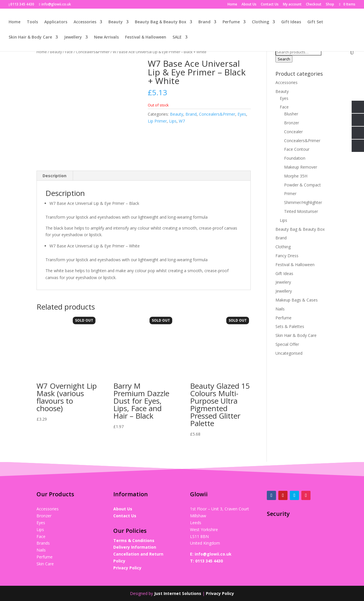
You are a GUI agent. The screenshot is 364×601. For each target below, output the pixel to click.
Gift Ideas (291, 22)
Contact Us (270, 5)
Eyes (242, 114)
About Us (249, 5)
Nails (280, 309)
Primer (290, 193)
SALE (177, 37)
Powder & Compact (302, 185)
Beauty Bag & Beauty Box (161, 22)
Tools (32, 22)
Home (232, 5)
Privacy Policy (127, 568)
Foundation (295, 158)
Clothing (260, 22)
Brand (204, 22)
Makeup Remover (301, 167)
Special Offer (287, 344)
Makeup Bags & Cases (297, 300)
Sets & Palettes (290, 326)
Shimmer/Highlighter (303, 202)
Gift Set (315, 22)
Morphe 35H (296, 176)
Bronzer (292, 123)
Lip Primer (157, 121)
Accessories (85, 22)
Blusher (291, 114)
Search (284, 59)
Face (69, 52)
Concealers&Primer (93, 52)
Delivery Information (135, 547)
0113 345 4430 (209, 561)
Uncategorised (289, 353)
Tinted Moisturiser (301, 211)
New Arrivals (106, 37)
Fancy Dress (287, 256)
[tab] (55, 176)
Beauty (116, 22)
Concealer (293, 132)
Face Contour (297, 149)
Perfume (231, 22)
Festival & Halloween (146, 37)
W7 (182, 121)
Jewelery (283, 282)
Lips (173, 121)
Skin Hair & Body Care (30, 37)
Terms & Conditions (134, 540)
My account (292, 5)
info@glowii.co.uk (213, 554)
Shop (330, 5)
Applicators (56, 22)
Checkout (314, 5)
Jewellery (73, 37)
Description (54, 176)
